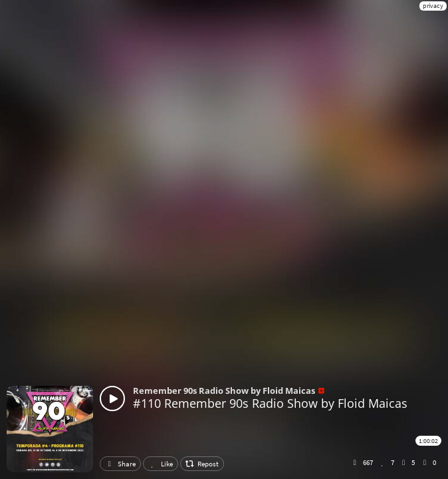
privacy (433, 6)
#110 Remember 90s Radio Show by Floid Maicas (270, 403)
